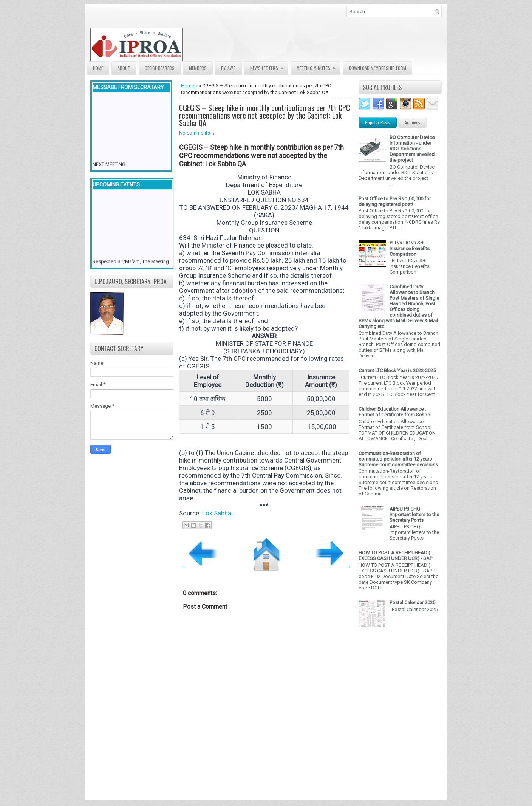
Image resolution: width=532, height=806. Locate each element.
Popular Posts (378, 122)
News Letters (269, 66)
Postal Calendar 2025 (412, 603)
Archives (412, 122)
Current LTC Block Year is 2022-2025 (397, 371)
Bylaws (228, 68)
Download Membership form (377, 68)
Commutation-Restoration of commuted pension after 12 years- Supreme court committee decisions (398, 459)
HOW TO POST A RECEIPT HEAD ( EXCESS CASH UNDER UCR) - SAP (395, 555)
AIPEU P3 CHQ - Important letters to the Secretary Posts (414, 514)
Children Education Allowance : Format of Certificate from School (395, 412)
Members (198, 68)
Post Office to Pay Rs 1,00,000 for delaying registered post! (395, 201)
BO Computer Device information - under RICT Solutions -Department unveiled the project (412, 149)
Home (98, 68)
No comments (195, 133)
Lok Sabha (217, 513)
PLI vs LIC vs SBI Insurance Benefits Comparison (410, 248)
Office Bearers (160, 68)
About (124, 68)
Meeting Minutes (318, 66)
